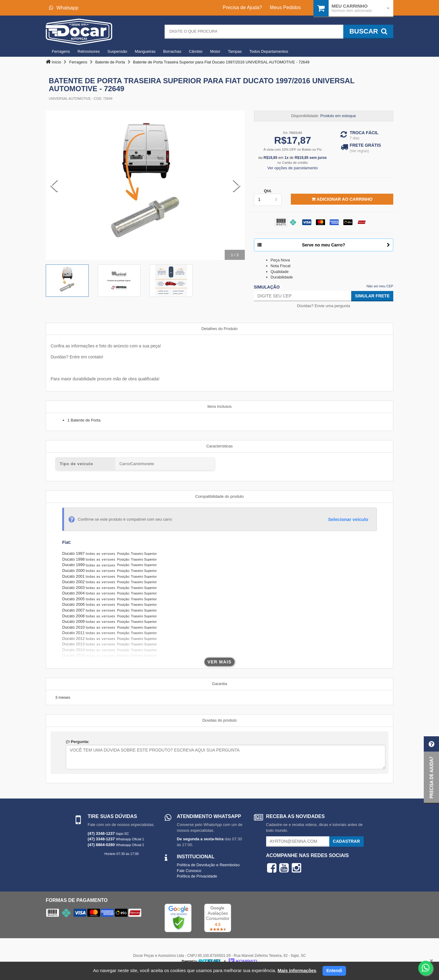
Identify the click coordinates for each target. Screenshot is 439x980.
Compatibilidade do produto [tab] (220, 496)
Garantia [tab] (220, 684)
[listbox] (268, 200)
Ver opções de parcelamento (293, 168)
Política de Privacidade (197, 876)
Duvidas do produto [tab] (220, 720)
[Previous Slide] (54, 185)
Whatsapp (64, 8)
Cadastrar (346, 841)
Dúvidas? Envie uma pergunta (323, 306)
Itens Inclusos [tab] (220, 406)
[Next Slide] (237, 185)
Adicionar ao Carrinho (342, 199)
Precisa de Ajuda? (243, 7)
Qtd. (268, 191)
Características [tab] (220, 446)
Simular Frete (372, 296)
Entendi (334, 971)
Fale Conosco (189, 871)
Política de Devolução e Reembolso (208, 865)
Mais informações (297, 970)
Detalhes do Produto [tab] (220, 329)
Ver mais (220, 662)
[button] (431, 770)
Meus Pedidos (285, 7)
